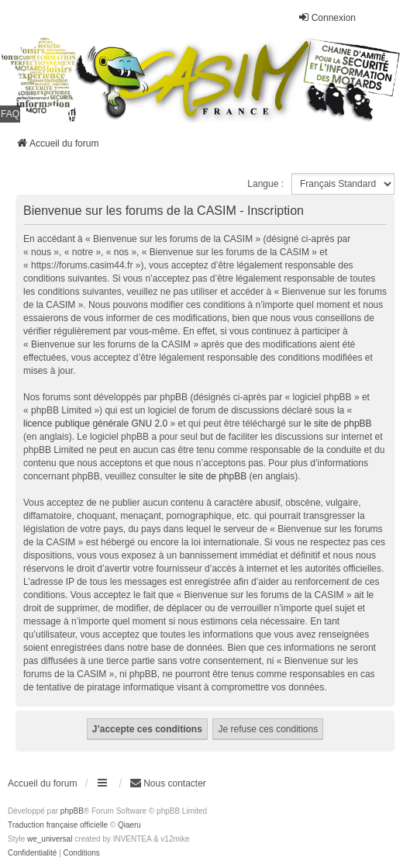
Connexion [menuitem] (327, 17)
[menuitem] (32, 853)
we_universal (50, 839)
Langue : (265, 184)
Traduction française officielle (58, 825)
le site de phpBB (338, 424)
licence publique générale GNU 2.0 (95, 424)
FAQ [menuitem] (10, 114)
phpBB (72, 811)
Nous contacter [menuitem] (168, 783)
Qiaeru (129, 825)
